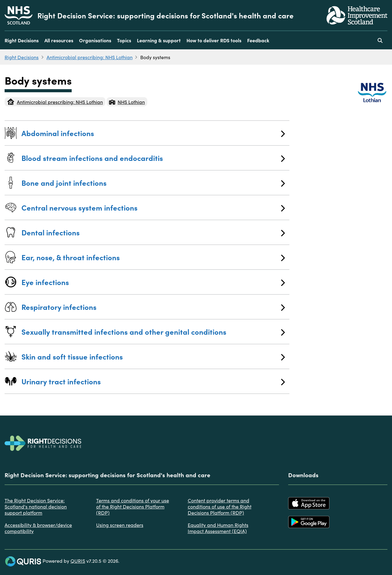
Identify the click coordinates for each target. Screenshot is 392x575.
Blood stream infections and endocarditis (153, 158)
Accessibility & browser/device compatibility (38, 528)
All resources (59, 40)
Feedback (258, 40)
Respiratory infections (153, 307)
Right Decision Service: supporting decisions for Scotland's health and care (166, 15)
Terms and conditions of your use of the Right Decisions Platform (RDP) (133, 506)
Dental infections (153, 232)
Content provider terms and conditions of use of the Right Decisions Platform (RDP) (220, 506)
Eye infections (153, 282)
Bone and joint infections (153, 183)
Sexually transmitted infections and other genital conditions (153, 331)
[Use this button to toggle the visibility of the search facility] (380, 40)
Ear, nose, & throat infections (153, 257)
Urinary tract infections (153, 381)
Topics (124, 40)
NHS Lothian (127, 102)
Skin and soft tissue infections (153, 356)
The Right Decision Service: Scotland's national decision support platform (36, 506)
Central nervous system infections (153, 207)
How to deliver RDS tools (214, 40)
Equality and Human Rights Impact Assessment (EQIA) (218, 528)
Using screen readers (120, 525)
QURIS (78, 561)
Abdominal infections (153, 133)
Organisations (95, 40)
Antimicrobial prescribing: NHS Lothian (90, 57)
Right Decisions (22, 40)
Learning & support (159, 40)
